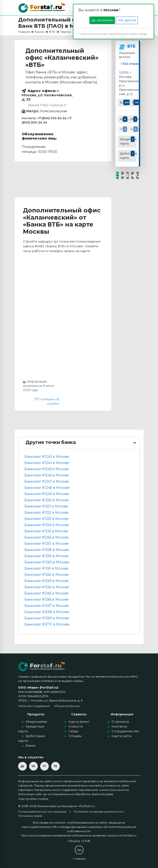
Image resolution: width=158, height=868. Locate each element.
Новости (76, 726)
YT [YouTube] (44, 766)
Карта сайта (122, 736)
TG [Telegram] (55, 766)
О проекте (120, 722)
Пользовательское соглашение (42, 811)
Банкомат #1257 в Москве (47, 544)
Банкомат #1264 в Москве (47, 587)
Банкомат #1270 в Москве (47, 624)
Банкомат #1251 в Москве (46, 506)
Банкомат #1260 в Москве (47, 562)
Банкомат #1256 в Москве (46, 537)
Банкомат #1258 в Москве (47, 550)
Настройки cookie (34, 799)
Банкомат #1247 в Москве (47, 481)
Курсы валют (79, 722)
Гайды (74, 731)
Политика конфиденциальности (98, 811)
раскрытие (120, 790)
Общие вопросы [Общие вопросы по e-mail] (67, 706)
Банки (31, 745)
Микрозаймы (36, 722)
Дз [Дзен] (22, 766)
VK (33, 766)
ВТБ (131, 46)
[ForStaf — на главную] (42, 666)
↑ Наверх (79, 859)
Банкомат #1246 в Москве (47, 475)
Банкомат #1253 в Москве (46, 519)
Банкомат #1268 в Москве (47, 612)
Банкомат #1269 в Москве (47, 618)
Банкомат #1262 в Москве (47, 575)
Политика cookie (30, 816)
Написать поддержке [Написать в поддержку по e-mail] (34, 706)
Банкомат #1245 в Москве (47, 469)
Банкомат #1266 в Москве (47, 599)
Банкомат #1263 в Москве (47, 581)
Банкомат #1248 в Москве (47, 488)
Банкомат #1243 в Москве (47, 457)
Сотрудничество (125, 731)
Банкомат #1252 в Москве (46, 512)
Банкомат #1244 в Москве (47, 463)
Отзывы (75, 736)
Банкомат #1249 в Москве (47, 494)
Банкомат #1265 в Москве (46, 593)
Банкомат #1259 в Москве (47, 556)
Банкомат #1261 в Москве (46, 568)
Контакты (119, 726)
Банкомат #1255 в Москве (46, 531)
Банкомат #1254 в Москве (47, 525)
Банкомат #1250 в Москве (47, 500)
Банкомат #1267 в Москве (47, 606)
